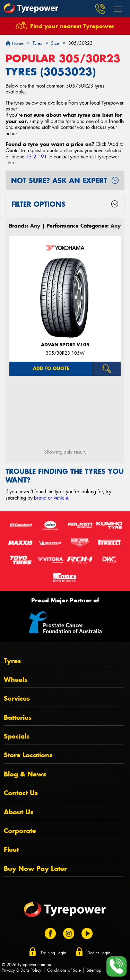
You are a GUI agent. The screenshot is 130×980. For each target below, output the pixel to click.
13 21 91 (36, 157)
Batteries (18, 718)
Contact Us (21, 793)
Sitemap (94, 970)
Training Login (53, 953)
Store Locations (28, 755)
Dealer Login (99, 953)
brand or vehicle (51, 498)
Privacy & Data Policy (21, 970)
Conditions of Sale (64, 970)
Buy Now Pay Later (35, 869)
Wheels (16, 680)
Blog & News (25, 774)
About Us (19, 812)
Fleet (11, 850)
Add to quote (51, 368)
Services (17, 698)
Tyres (12, 661)
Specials (17, 736)
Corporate (20, 831)
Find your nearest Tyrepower (72, 26)
